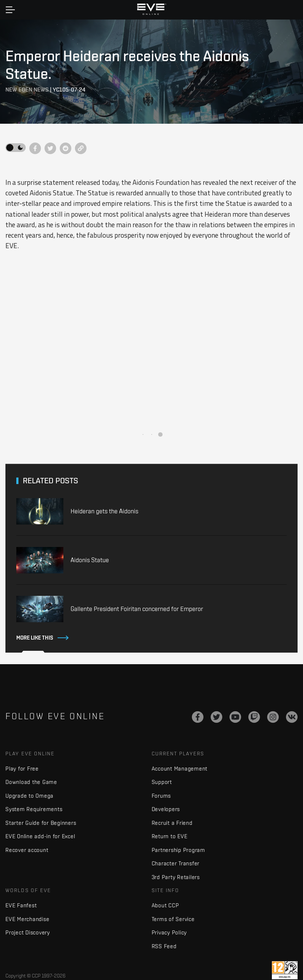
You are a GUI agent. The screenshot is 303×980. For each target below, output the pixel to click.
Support (162, 782)
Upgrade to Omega (30, 796)
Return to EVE (170, 836)
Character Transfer (176, 863)
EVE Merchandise (27, 919)
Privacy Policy (169, 932)
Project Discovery (28, 932)
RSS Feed (164, 946)
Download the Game (31, 782)
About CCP (165, 905)
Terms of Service (173, 919)
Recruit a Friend (172, 823)
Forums (161, 796)
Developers (166, 809)
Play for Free (22, 769)
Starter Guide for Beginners (41, 823)
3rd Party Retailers (176, 877)
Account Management (180, 769)
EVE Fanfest (21, 905)
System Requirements (34, 809)
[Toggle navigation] (10, 10)
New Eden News (27, 90)
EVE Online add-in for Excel (40, 836)
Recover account (27, 850)
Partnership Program (178, 850)
